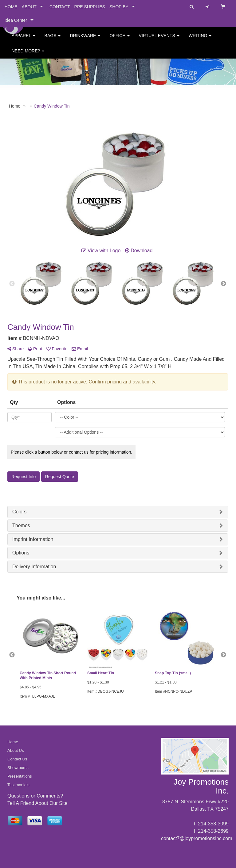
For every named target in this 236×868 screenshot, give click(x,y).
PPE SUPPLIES (90, 7)
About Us (16, 750)
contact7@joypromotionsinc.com (197, 838)
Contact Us (17, 759)
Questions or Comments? (35, 796)
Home (13, 742)
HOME (11, 7)
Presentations (20, 776)
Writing (200, 40)
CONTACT (60, 7)
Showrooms (18, 768)
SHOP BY (119, 7)
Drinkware (85, 40)
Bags (53, 40)
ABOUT (29, 7)
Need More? (28, 55)
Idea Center (16, 20)
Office (119, 40)
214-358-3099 (213, 824)
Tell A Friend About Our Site (37, 803)
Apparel (24, 40)
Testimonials (18, 785)
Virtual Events (159, 40)
